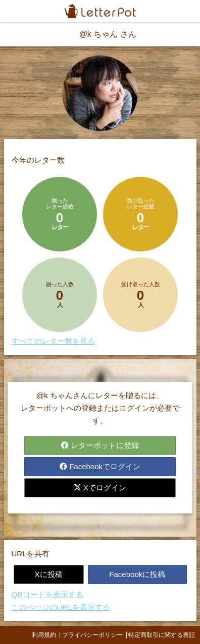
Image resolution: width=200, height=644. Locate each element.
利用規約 (44, 635)
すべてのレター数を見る (53, 341)
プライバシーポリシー (92, 635)
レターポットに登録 (100, 445)
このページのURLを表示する (61, 607)
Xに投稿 (49, 574)
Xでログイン (100, 488)
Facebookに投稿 (137, 574)
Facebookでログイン (100, 466)
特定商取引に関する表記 (162, 635)
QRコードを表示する (48, 594)
